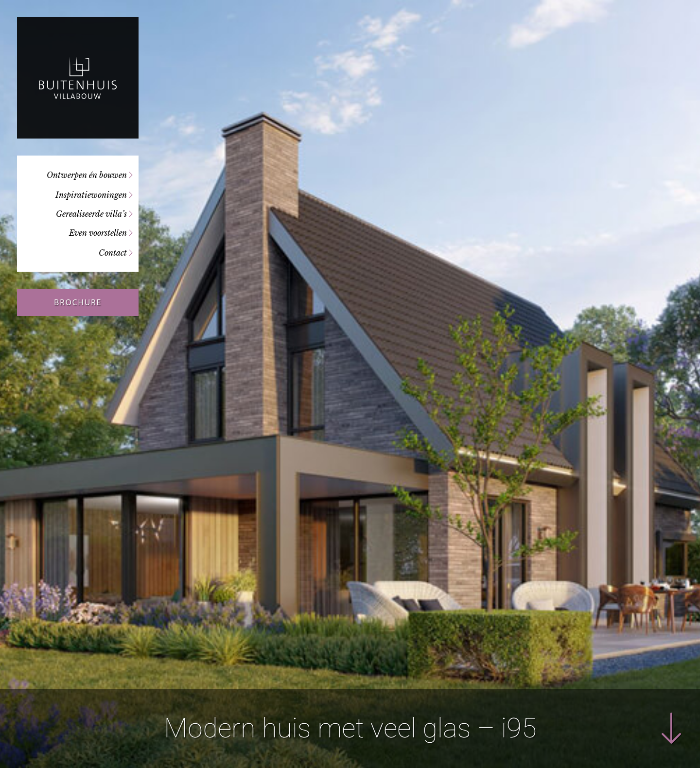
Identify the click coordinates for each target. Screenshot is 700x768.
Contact (113, 253)
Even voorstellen (98, 233)
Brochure (78, 302)
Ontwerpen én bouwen (87, 175)
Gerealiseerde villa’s (91, 214)
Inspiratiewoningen (91, 195)
